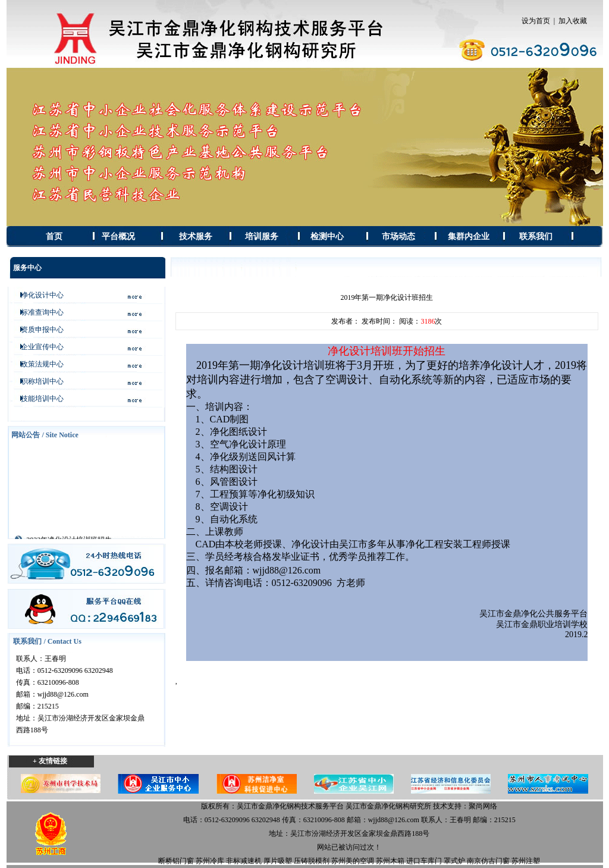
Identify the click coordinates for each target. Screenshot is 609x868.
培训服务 (262, 236)
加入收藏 (573, 21)
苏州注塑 (526, 861)
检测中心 (327, 236)
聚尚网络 (483, 806)
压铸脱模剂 (312, 861)
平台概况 (118, 236)
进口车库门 (424, 861)
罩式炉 (454, 861)
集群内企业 (469, 236)
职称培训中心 (39, 381)
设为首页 (536, 21)
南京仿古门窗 (488, 861)
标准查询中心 (39, 312)
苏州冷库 (210, 861)
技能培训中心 (39, 399)
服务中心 (27, 268)
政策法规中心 (39, 364)
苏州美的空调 (353, 861)
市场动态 (398, 236)
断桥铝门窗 (176, 861)
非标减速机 (244, 861)
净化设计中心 (39, 295)
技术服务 (196, 236)
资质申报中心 (39, 330)
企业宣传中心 (39, 347)
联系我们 (536, 236)
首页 (54, 236)
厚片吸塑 (278, 861)
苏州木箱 (390, 861)
